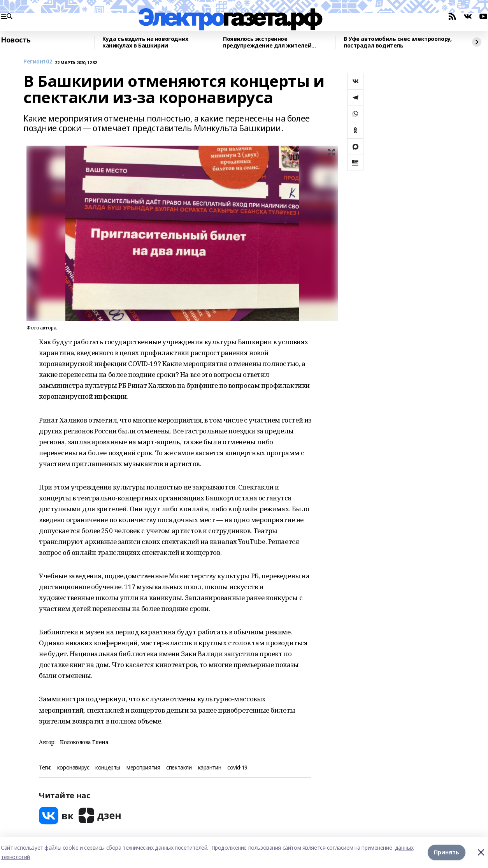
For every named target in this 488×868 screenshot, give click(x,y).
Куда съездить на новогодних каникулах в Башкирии (145, 42)
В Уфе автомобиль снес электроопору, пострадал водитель (398, 42)
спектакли (179, 768)
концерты (108, 768)
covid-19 (237, 768)
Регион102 (38, 62)
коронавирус (73, 768)
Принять (447, 852)
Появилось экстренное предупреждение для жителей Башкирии (267, 42)
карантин (210, 768)
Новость (16, 40)
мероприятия (143, 768)
